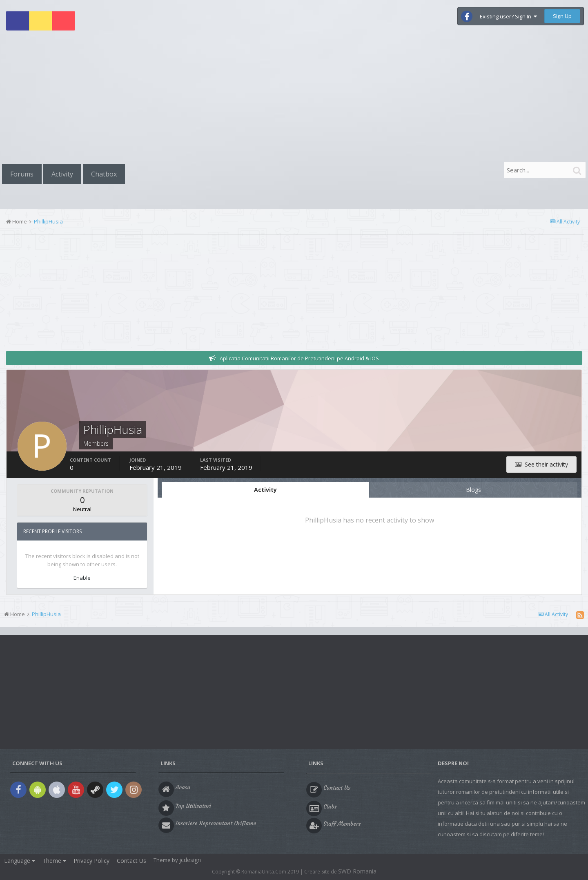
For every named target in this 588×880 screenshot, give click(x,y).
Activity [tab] (265, 490)
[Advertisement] (294, 99)
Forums (22, 174)
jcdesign (190, 860)
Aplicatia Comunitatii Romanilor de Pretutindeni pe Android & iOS (299, 358)
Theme (54, 861)
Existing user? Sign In (508, 16)
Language (20, 861)
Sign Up (562, 16)
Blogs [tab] (473, 490)
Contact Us (131, 861)
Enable (82, 578)
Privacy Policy (91, 861)
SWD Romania (357, 871)
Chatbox (104, 174)
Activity (62, 174)
